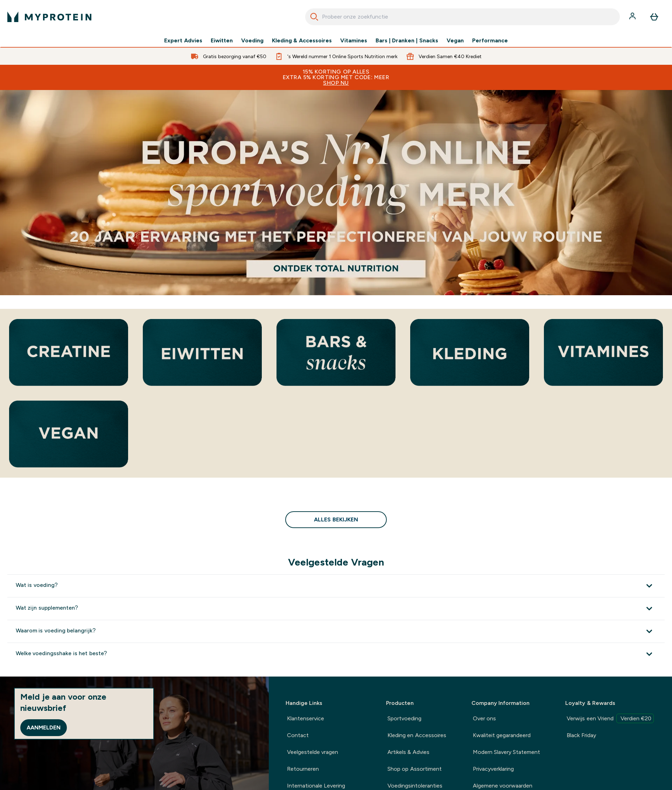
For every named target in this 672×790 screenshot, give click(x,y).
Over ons (484, 718)
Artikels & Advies (408, 752)
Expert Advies (183, 41)
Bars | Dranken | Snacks (407, 41)
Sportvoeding (404, 718)
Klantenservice (306, 718)
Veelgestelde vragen (313, 752)
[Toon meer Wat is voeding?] (336, 586)
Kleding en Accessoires (417, 735)
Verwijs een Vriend (610, 718)
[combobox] (463, 17)
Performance (490, 41)
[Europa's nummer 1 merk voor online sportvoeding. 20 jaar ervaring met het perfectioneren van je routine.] (336, 193)
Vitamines (354, 41)
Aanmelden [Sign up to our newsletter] (44, 727)
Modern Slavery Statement (507, 752)
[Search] (314, 17)
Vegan (455, 41)
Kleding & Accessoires (302, 41)
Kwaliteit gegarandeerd (502, 735)
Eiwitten (222, 41)
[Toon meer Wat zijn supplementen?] (336, 608)
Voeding (252, 41)
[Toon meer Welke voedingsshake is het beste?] (336, 654)
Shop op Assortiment (415, 769)
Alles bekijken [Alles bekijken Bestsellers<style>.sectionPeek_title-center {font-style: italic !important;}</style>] (336, 519)
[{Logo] (49, 17)
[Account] (633, 17)
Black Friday (581, 735)
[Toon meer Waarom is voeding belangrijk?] (336, 631)
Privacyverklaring (493, 769)
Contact (298, 735)
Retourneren (303, 769)
